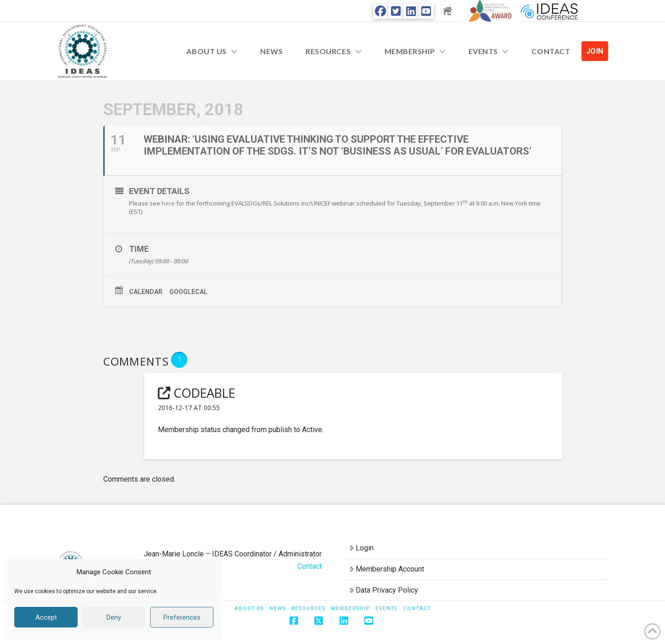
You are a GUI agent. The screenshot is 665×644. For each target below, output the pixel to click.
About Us (249, 608)
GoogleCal (188, 292)
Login (362, 548)
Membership (350, 608)
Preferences (182, 617)
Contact (310, 566)
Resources (308, 608)
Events (386, 608)
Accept (46, 617)
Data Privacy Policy (384, 590)
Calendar (146, 292)
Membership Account (387, 569)
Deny (114, 617)
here (168, 203)
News (278, 608)
